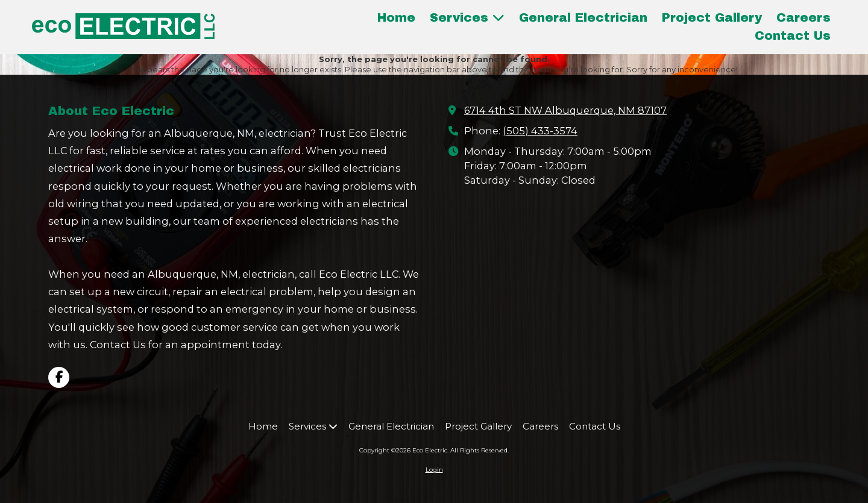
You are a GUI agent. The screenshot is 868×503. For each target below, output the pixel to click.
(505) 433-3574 (540, 131)
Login (434, 470)
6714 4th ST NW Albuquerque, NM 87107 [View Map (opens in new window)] (565, 110)
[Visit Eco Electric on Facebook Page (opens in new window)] (59, 377)
